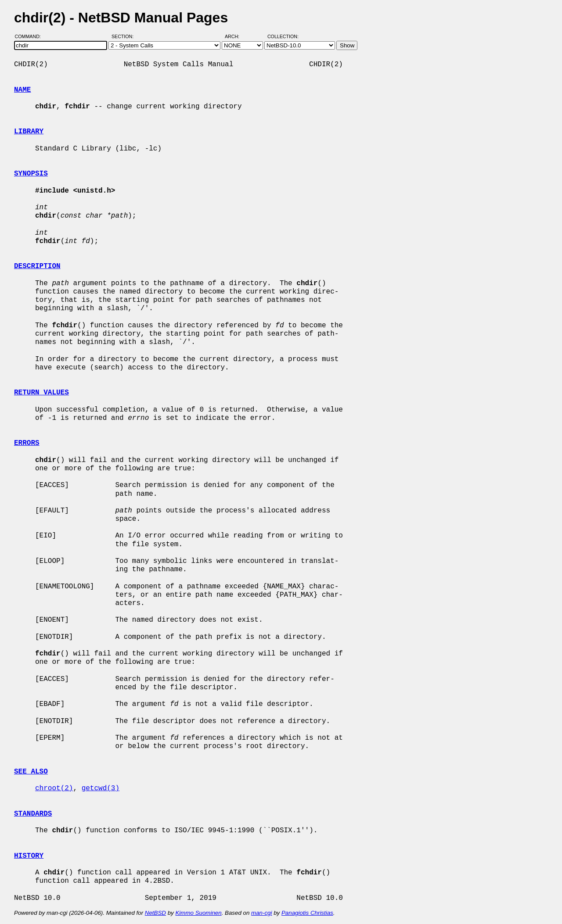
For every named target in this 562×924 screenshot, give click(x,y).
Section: (124, 36)
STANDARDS (33, 814)
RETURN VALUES (41, 393)
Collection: (283, 36)
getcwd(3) (101, 788)
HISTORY (29, 856)
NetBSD (155, 913)
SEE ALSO (31, 772)
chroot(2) (54, 788)
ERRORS (27, 443)
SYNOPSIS (31, 174)
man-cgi (261, 913)
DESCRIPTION (37, 266)
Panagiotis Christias (307, 913)
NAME (22, 90)
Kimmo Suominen (198, 913)
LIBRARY (29, 132)
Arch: (236, 36)
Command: (31, 36)
